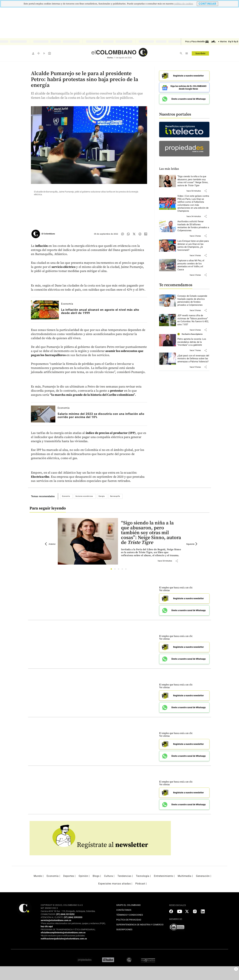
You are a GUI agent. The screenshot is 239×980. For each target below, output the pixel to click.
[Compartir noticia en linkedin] (146, 234)
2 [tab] (116, 570)
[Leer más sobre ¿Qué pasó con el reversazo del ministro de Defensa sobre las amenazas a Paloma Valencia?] (193, 359)
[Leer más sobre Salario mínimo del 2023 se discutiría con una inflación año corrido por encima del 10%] (43, 414)
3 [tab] (119, 570)
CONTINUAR (207, 4)
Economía (67, 304)
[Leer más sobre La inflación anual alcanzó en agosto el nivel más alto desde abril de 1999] (45, 310)
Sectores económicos (84, 496)
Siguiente (192, 544)
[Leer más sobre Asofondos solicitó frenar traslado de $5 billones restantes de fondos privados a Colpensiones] (193, 226)
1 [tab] (112, 570)
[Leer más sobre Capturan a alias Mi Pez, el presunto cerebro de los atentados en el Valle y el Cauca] (193, 265)
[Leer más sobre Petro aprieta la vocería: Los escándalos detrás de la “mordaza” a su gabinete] (193, 342)
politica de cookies (184, 4)
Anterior (50, 544)
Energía (102, 496)
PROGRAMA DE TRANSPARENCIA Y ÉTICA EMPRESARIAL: (68, 929)
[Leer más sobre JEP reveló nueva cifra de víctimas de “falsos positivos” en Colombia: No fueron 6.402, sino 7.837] (193, 320)
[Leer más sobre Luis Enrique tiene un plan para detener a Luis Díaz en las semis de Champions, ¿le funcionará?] (193, 246)
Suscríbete (200, 53)
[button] (205, 191)
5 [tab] (127, 570)
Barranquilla (115, 496)
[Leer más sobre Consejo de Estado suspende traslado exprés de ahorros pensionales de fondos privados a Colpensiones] (193, 301)
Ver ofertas (164, 590)
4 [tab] (123, 570)
